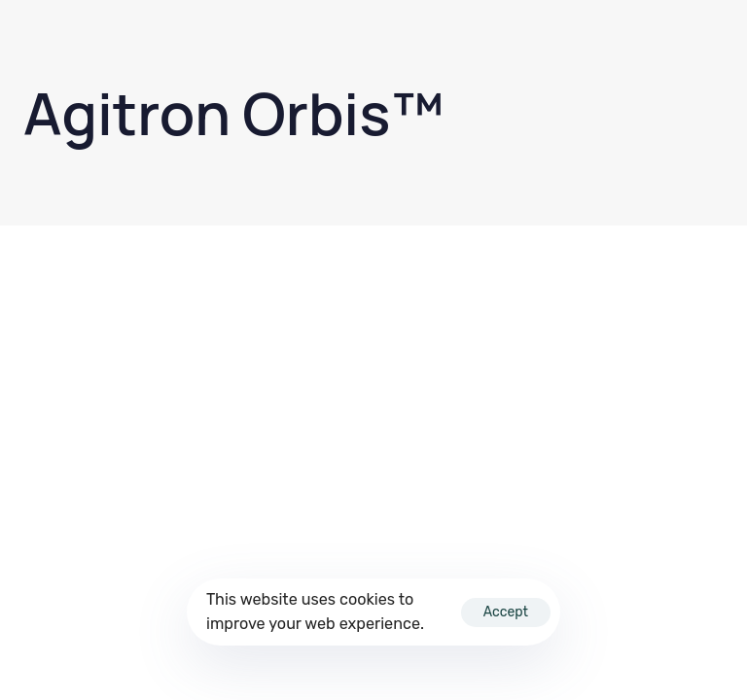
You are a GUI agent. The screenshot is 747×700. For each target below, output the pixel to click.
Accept (506, 612)
